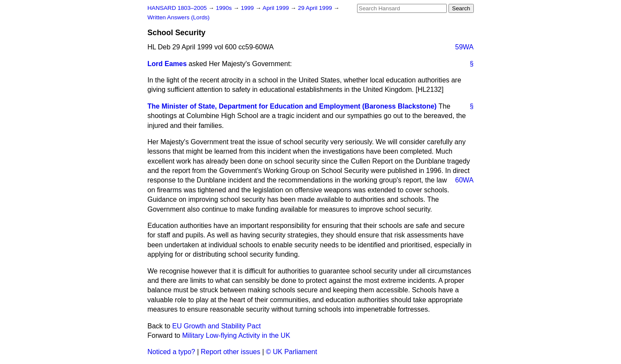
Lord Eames (167, 64)
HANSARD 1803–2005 (177, 8)
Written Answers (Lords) (179, 17)
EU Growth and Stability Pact (216, 326)
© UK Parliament (292, 352)
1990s (225, 8)
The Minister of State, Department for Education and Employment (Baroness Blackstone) (292, 106)
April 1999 (277, 8)
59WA (465, 47)
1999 (248, 8)
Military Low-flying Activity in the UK (236, 335)
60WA (465, 180)
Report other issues (231, 352)
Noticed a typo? (171, 352)
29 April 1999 (316, 8)
